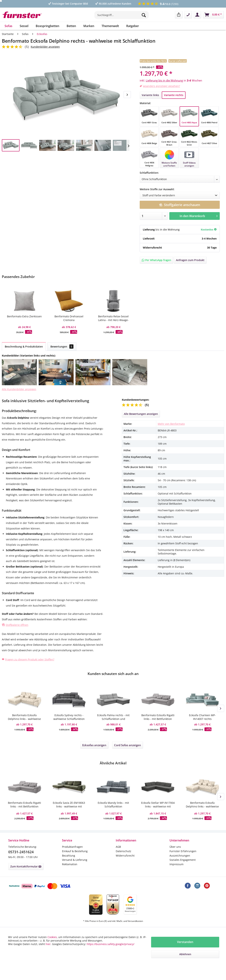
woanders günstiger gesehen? (161, 86)
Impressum (176, 864)
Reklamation (70, 864)
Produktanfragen (72, 847)
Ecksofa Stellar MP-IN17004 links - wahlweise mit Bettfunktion (158, 805)
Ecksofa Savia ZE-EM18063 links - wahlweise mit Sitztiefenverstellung (69, 805)
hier (48, 944)
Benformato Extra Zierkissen (24, 316)
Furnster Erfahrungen (183, 851)
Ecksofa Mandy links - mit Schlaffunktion (113, 805)
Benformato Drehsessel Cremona (69, 318)
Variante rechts (174, 95)
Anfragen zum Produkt (190, 260)
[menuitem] (122, 17)
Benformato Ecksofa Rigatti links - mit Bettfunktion (158, 717)
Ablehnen (185, 954)
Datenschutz (123, 851)
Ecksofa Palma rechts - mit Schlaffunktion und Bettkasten (113, 717)
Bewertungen (62, 347)
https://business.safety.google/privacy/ (111, 944)
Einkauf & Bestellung (75, 851)
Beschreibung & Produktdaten (24, 347)
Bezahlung (69, 856)
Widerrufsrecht (125, 856)
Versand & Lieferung (75, 860)
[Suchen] (144, 15)
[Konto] (197, 15)
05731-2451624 (21, 852)
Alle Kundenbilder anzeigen (19, 389)
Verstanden (185, 942)
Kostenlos (209, 230)
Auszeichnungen (180, 856)
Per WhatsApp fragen (156, 260)
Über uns (175, 847)
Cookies (52, 937)
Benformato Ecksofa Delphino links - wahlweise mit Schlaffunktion (24, 717)
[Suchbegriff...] (122, 15)
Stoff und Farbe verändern (181, 195)
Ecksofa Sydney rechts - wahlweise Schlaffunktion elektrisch (69, 717)
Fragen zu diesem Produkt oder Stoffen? (30, 659)
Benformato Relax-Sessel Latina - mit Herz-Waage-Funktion (113, 318)
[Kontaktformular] (188, 15)
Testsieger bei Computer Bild (68, 4)
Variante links (150, 95)
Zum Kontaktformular (26, 866)
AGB (118, 847)
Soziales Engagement (183, 860)
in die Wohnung (170, 230)
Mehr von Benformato (171, 424)
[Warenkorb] (213, 15)
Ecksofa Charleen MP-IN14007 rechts (202, 717)
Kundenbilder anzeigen (45, 47)
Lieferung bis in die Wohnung (164, 80)
